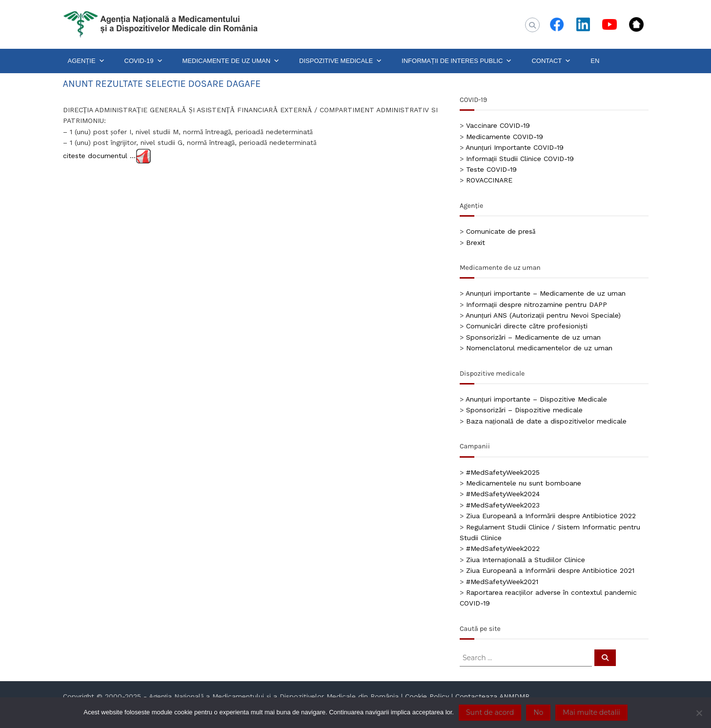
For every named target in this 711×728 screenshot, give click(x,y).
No (538, 712)
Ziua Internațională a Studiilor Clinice (526, 560)
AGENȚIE (86, 61)
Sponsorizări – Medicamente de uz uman (533, 337)
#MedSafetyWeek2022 (503, 548)
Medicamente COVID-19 (505, 137)
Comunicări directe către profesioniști (527, 326)
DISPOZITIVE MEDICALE (341, 61)
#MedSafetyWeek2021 (502, 582)
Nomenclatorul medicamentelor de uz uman (539, 348)
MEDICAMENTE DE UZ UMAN (231, 61)
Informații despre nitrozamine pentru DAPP (537, 304)
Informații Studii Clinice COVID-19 (520, 159)
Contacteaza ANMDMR (492, 696)
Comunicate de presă (501, 231)
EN (595, 61)
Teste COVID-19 (491, 169)
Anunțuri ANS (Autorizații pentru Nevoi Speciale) (543, 315)
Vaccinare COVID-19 (498, 125)
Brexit (476, 243)
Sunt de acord (490, 712)
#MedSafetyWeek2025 (503, 472)
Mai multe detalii (591, 712)
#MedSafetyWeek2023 (503, 505)
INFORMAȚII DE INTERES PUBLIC (457, 61)
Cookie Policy (427, 696)
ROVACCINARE (489, 180)
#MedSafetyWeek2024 (503, 494)
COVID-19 (144, 61)
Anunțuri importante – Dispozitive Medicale (536, 399)
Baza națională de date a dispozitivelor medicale (546, 421)
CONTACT (551, 61)
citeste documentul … (99, 155)
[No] (699, 713)
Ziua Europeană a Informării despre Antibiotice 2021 (550, 570)
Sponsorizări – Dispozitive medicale (524, 410)
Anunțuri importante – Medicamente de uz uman (546, 293)
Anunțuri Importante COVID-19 (515, 147)
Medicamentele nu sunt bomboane (524, 483)
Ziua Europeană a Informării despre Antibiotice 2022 (551, 516)
